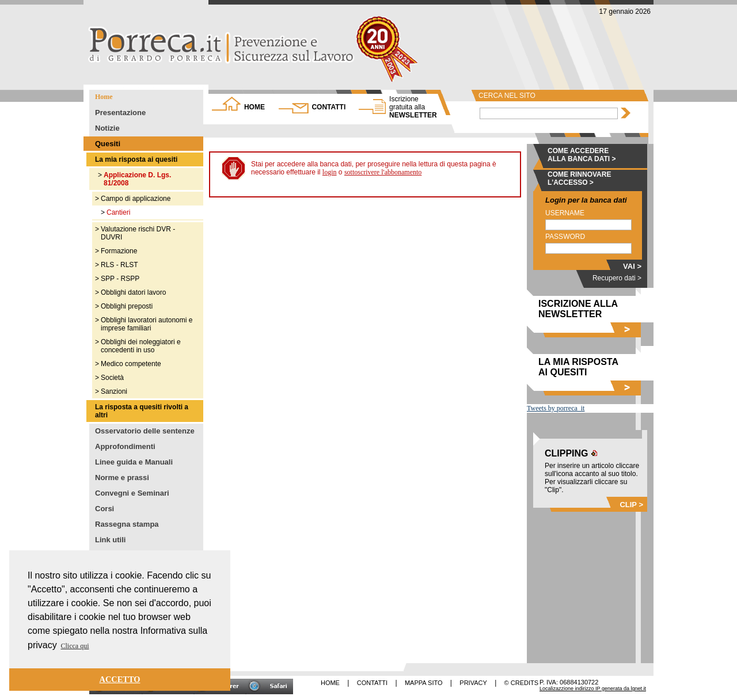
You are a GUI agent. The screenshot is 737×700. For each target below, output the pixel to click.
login (330, 172)
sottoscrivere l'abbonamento (383, 172)
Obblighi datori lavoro (133, 292)
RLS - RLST (119, 265)
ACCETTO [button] (120, 679)
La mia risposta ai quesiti (136, 159)
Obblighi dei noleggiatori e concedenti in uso (141, 346)
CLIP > (631, 505)
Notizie (107, 128)
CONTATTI (328, 107)
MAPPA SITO (424, 683)
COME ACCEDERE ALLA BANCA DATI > (582, 155)
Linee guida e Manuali (134, 462)
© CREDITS (521, 683)
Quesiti (108, 144)
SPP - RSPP (120, 279)
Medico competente (131, 364)
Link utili (110, 540)
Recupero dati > (617, 278)
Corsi (105, 509)
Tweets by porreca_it (556, 408)
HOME (254, 107)
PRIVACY (473, 683)
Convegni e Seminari (132, 493)
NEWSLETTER (413, 107)
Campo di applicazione (136, 199)
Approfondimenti (125, 446)
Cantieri (118, 212)
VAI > (632, 266)
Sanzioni (114, 391)
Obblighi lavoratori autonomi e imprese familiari (147, 324)
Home (104, 97)
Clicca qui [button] (75, 646)
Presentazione (120, 113)
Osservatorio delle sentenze (145, 431)
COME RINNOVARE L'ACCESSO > (579, 178)
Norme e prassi (122, 478)
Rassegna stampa (127, 524)
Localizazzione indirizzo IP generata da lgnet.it (593, 688)
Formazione (119, 251)
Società (112, 378)
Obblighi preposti (127, 306)
